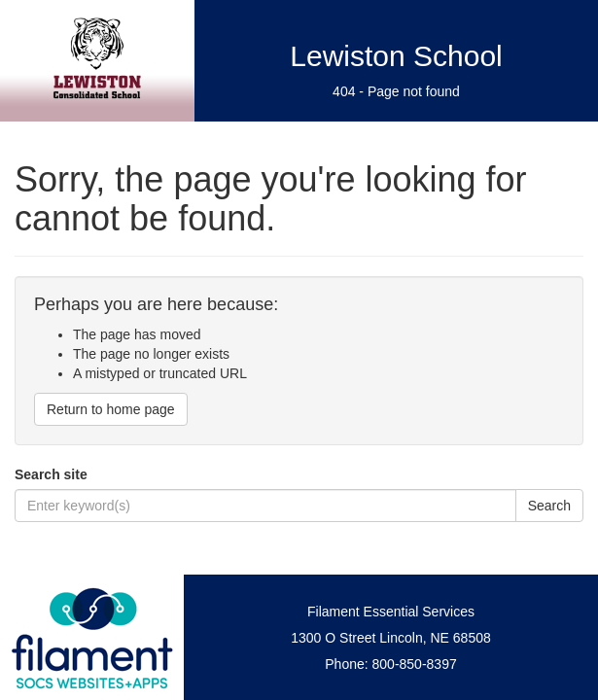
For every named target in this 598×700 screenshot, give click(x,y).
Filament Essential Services (391, 612)
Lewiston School (396, 56)
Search (549, 506)
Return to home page (111, 409)
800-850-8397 (415, 664)
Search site (51, 474)
